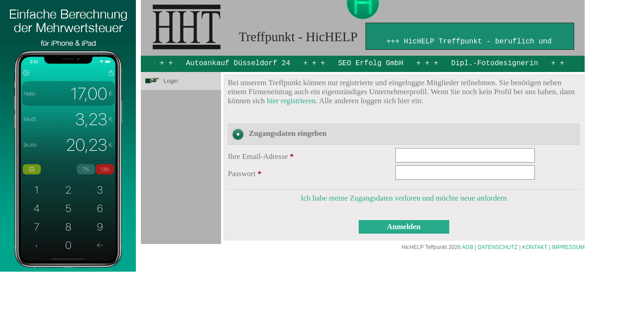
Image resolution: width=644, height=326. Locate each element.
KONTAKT (535, 247)
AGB (468, 247)
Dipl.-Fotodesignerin (495, 63)
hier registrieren (291, 101)
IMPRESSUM (568, 247)
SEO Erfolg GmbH (371, 63)
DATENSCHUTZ (498, 247)
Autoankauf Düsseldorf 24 (238, 63)
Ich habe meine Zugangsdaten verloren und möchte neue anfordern (404, 198)
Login (171, 81)
